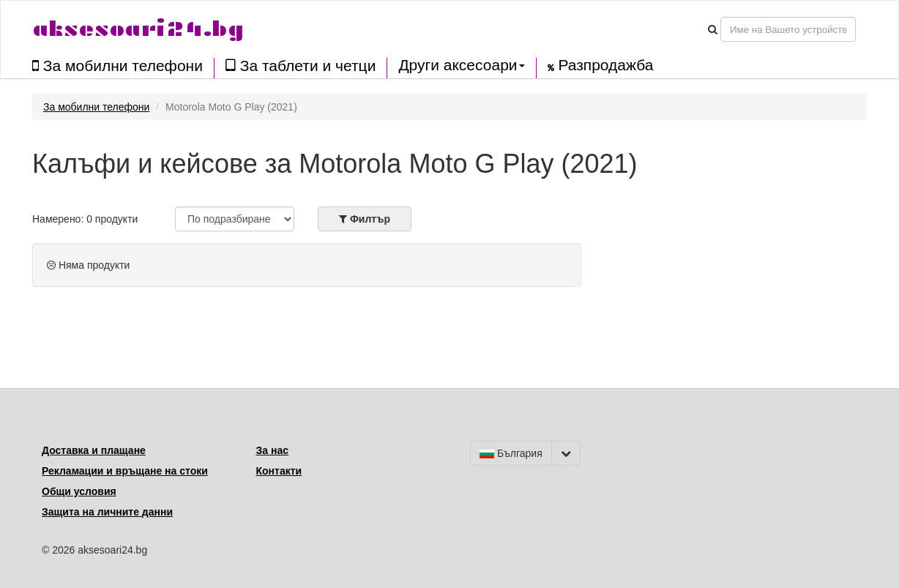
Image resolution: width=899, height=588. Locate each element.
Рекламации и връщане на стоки (125, 471)
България (511, 453)
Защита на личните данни (107, 512)
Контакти (279, 471)
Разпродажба (601, 65)
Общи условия (79, 491)
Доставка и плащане (94, 450)
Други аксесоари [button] (461, 65)
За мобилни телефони (117, 66)
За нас (272, 450)
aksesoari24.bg (138, 29)
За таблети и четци (301, 66)
